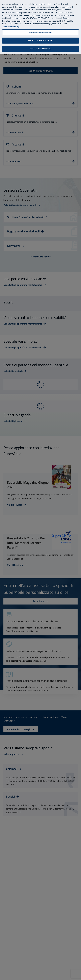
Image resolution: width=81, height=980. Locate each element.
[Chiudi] (76, 4)
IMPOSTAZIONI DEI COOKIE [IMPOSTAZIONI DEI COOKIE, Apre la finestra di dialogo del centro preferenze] (41, 32)
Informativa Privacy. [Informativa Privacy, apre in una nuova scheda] (11, 26)
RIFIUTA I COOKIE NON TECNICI (41, 40)
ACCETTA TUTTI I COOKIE (41, 48)
